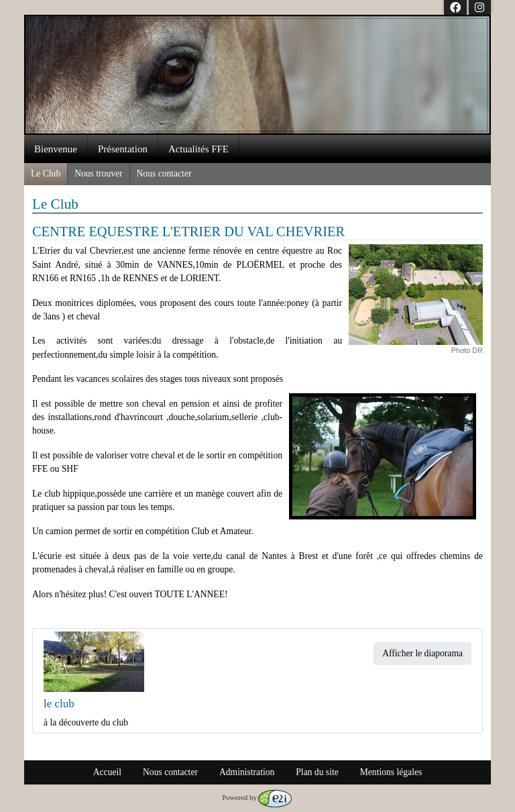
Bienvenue (56, 149)
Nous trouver (98, 173)
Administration (247, 772)
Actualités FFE (198, 149)
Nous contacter (164, 173)
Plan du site (317, 772)
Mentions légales (391, 772)
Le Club (46, 173)
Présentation (123, 149)
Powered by (257, 797)
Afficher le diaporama (422, 653)
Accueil (107, 772)
